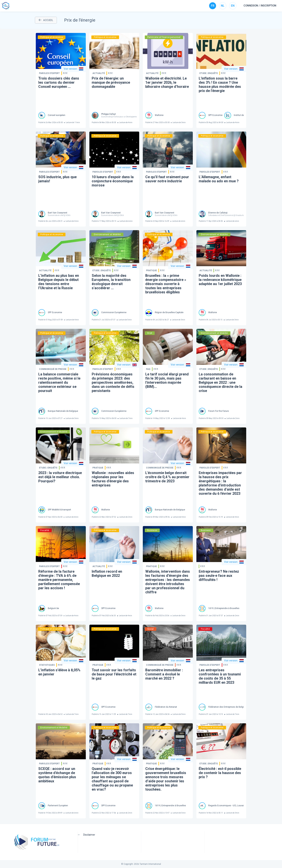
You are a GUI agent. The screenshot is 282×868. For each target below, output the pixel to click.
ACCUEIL (46, 20)
